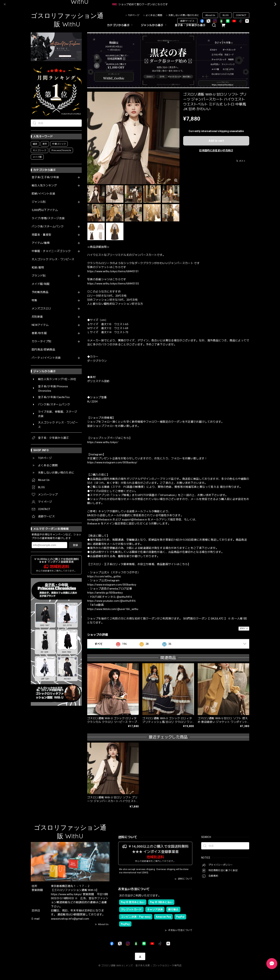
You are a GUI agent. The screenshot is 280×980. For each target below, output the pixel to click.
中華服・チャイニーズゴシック (51, 251)
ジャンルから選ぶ (154, 25)
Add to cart (216, 141)
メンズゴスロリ (41, 309)
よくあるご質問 (154, 15)
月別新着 (37, 317)
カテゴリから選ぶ (120, 25)
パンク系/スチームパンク (48, 227)
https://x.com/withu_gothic (104, 576)
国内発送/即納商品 (43, 350)
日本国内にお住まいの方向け (216, 150)
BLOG (226, 15)
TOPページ (134, 15)
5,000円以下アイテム (45, 210)
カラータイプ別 (41, 341)
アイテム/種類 (41, 243)
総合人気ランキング (44, 186)
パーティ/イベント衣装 (46, 358)
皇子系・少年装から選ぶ (190, 25)
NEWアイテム (40, 325)
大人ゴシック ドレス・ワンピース (53, 259)
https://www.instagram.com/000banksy (112, 585)
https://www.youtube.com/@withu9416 (112, 601)
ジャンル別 (39, 202)
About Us (210, 15)
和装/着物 (38, 268)
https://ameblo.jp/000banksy (105, 593)
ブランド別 (39, 276)
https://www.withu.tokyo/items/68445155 (113, 284)
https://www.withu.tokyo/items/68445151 (113, 271)
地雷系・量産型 (41, 235)
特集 (34, 300)
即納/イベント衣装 (43, 194)
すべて (99, 644)
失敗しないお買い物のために (184, 15)
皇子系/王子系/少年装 (45, 177)
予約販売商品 (40, 292)
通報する (244, 629)
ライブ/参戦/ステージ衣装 (48, 218)
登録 (75, 545)
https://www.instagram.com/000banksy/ (112, 462)
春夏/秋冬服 (39, 333)
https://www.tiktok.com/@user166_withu (113, 609)
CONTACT (241, 15)
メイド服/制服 (41, 284)
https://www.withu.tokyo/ (103, 442)
